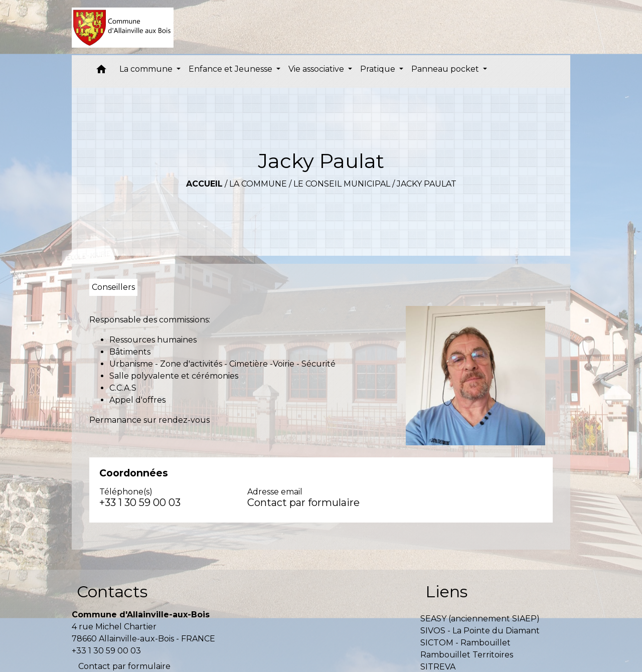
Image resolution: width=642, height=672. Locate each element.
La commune (258, 184)
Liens (446, 592)
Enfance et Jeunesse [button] (231, 69)
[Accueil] (123, 28)
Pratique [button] (379, 69)
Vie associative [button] (317, 69)
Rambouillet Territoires (467, 655)
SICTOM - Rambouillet (465, 643)
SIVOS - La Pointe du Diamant (480, 631)
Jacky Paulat (427, 184)
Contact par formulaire (303, 502)
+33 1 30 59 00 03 (140, 502)
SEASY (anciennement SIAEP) (480, 619)
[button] (101, 71)
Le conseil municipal (342, 184)
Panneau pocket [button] (446, 69)
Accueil (204, 184)
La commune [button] (147, 69)
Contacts (112, 592)
